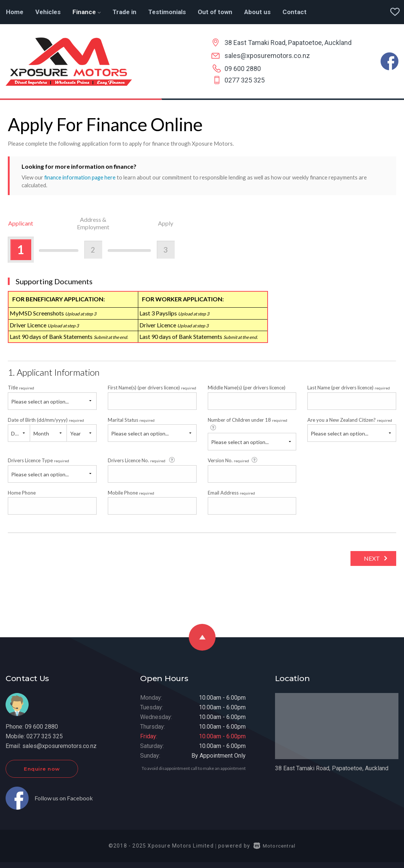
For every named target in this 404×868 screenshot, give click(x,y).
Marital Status (131, 420)
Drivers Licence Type (38, 460)
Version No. (233, 460)
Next (370, 558)
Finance (87, 12)
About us (257, 12)
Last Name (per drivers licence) (349, 388)
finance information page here (81, 177)
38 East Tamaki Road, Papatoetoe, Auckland (288, 43)
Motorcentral (275, 845)
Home (15, 12)
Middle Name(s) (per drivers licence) (247, 388)
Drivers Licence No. (142, 460)
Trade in (125, 12)
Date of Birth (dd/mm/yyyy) (46, 420)
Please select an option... (40, 401)
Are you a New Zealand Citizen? (350, 420)
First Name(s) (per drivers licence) (152, 388)
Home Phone (22, 492)
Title (21, 388)
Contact (295, 12)
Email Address (231, 492)
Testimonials (167, 12)
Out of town (215, 12)
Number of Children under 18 (248, 423)
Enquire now (42, 768)
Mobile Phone (131, 492)
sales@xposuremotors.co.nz (267, 56)
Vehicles (48, 12)
